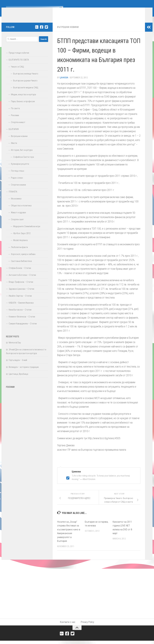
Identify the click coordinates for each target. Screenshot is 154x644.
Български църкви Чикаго (25, 85)
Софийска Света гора (24, 161)
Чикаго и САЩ (17, 71)
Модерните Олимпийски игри (27, 231)
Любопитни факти (19, 252)
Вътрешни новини (68, 32)
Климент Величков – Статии (22, 321)
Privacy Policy (87, 627)
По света (15, 113)
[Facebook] (42, 32)
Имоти (14, 148)
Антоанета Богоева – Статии (22, 280)
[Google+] (37, 32)
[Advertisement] (27, 413)
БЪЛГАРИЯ (14, 134)
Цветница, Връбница (18, 379)
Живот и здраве (18, 217)
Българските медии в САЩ (26, 92)
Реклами (15, 120)
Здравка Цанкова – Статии (21, 293)
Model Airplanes (21, 245)
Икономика (16, 203)
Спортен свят (17, 224)
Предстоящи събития (19, 57)
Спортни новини (18, 189)
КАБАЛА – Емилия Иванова (21, 307)
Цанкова (64, 82)
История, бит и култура (22, 155)
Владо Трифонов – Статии (21, 286)
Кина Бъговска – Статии (20, 314)
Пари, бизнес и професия (23, 106)
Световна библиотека (21, 266)
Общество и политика (21, 210)
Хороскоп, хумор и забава (23, 259)
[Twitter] (46, 32)
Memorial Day (15, 347)
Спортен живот (18, 127)
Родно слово (17, 182)
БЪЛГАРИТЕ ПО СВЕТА (19, 64)
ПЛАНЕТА (13, 196)
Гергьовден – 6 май (18, 365)
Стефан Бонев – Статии (20, 273)
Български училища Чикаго (26, 78)
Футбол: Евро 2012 (22, 238)
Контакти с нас (68, 627)
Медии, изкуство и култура (23, 99)
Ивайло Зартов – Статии (20, 300)
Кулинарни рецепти (20, 168)
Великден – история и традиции (24, 372)
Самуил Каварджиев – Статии (23, 328)
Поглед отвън (18, 175)
